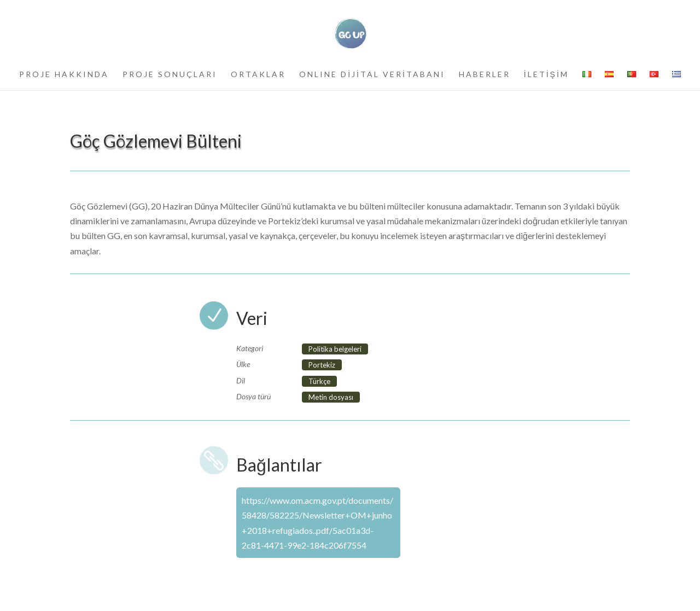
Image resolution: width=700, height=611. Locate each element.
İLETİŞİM (546, 75)
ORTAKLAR (258, 75)
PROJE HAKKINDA (64, 75)
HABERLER (485, 75)
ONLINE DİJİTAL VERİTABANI (372, 75)
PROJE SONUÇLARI (170, 75)
